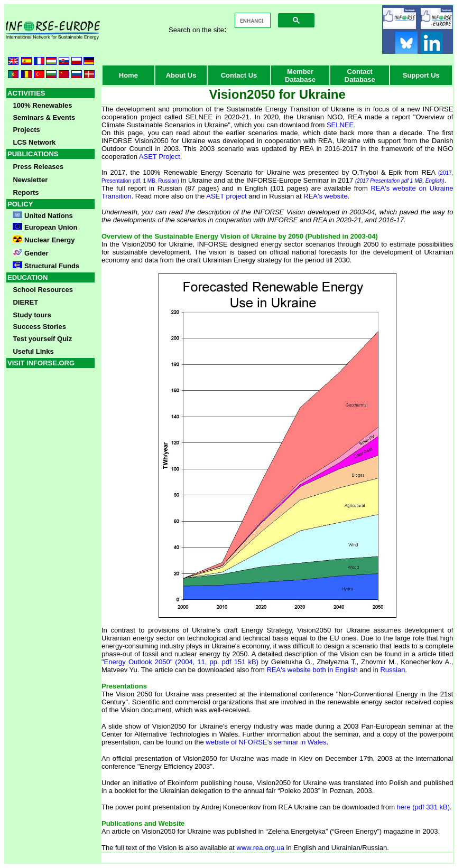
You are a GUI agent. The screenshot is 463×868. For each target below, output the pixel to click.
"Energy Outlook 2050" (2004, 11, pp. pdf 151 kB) (180, 662)
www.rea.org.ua (261, 848)
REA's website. (326, 196)
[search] (252, 21)
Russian (392, 670)
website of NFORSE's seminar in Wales (266, 742)
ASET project (226, 196)
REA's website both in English (312, 670)
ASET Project (160, 157)
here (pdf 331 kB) (423, 807)
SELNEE (340, 125)
